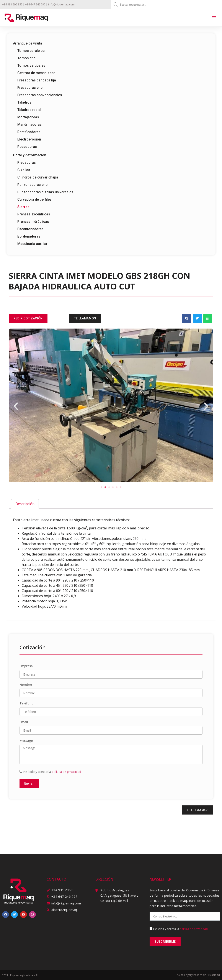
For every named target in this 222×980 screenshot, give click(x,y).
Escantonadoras (30, 229)
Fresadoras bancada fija (37, 80)
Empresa (26, 666)
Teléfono (26, 704)
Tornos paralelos (31, 51)
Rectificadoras (29, 132)
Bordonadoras (29, 236)
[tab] (25, 504)
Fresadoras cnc (30, 88)
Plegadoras (27, 163)
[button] (214, 18)
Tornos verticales (31, 65)
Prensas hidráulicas (33, 222)
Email (24, 722)
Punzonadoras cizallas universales (45, 192)
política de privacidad (66, 772)
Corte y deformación (30, 155)
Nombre (26, 685)
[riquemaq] (118, 927)
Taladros (24, 102)
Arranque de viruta (28, 43)
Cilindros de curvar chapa (38, 177)
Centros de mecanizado (36, 73)
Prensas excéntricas (34, 214)
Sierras (23, 207)
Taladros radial (29, 110)
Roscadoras (27, 147)
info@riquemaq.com (61, 4)
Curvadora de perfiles (34, 199)
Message (26, 741)
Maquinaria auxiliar (32, 244)
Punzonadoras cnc (32, 185)
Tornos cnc (26, 58)
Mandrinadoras (29, 125)
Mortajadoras (28, 117)
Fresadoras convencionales (40, 95)
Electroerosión (29, 139)
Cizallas (24, 170)
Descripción (25, 504)
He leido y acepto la (52, 772)
